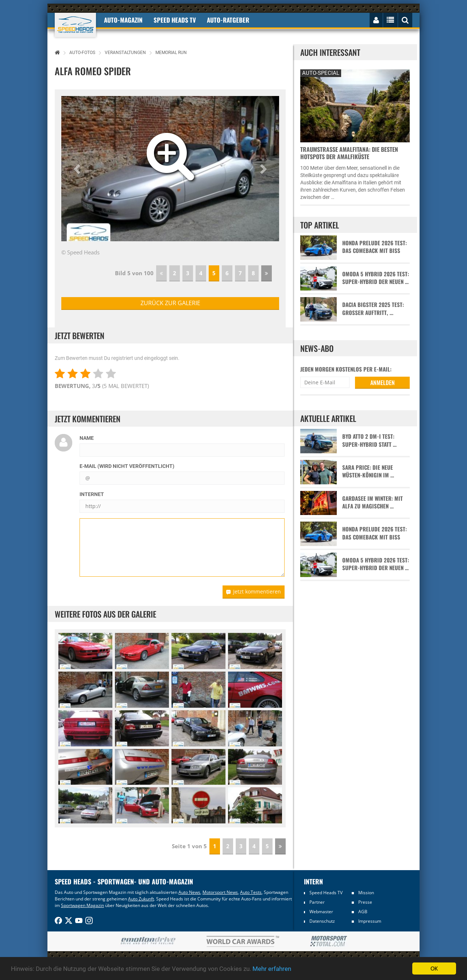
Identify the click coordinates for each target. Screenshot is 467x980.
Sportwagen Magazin (82, 905)
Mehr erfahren (272, 969)
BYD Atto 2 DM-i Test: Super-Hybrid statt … (369, 440)
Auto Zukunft (141, 899)
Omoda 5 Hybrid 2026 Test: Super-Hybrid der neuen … (376, 278)
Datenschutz (322, 921)
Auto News (189, 892)
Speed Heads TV (326, 893)
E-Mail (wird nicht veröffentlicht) (127, 466)
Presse (365, 902)
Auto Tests (251, 892)
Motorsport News (220, 892)
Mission (366, 893)
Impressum (370, 921)
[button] (78, 169)
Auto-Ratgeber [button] (228, 20)
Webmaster (321, 912)
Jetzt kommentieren (254, 591)
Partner (317, 902)
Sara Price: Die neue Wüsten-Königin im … (368, 471)
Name (87, 438)
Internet (92, 494)
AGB (363, 912)
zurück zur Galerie (170, 303)
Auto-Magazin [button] (123, 20)
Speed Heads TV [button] (175, 20)
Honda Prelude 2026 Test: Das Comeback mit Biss (375, 247)
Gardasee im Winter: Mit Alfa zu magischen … (373, 502)
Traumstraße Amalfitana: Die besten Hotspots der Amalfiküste (349, 153)
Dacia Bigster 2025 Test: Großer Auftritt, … (373, 308)
